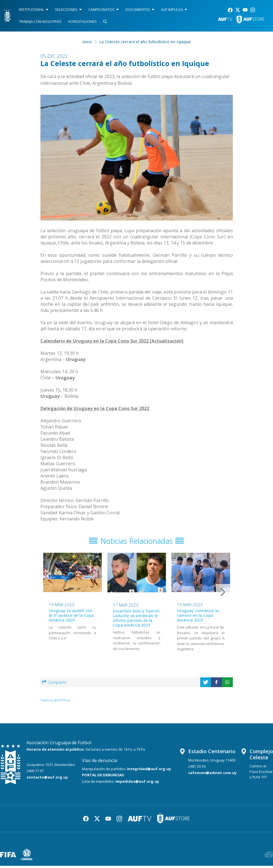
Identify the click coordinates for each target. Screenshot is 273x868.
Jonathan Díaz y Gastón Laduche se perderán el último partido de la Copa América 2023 (136, 620)
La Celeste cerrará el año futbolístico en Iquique (145, 42)
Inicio (87, 42)
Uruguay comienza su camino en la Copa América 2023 (198, 618)
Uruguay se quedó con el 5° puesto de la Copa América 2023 (71, 618)
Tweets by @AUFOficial (55, 702)
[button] (223, 594)
